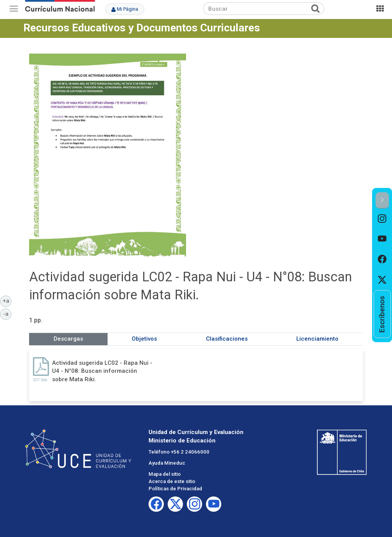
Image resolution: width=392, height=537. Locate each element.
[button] (382, 200)
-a (7, 313)
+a (7, 300)
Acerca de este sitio (172, 481)
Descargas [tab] (68, 339)
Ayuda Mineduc (167, 463)
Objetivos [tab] (144, 339)
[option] (382, 219)
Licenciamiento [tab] (317, 339)
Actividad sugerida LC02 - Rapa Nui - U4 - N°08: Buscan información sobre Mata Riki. (102, 371)
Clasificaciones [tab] (227, 339)
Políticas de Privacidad (175, 489)
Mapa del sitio (165, 474)
